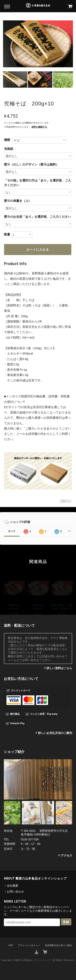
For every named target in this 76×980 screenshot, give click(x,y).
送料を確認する (39, 127)
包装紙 (9, 149)
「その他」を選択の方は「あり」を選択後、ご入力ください (37, 183)
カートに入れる (38, 250)
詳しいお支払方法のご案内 (55, 733)
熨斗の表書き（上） (18, 201)
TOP (11, 945)
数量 (7, 234)
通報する (65, 501)
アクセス (66, 855)
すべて (12, 531)
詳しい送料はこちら (59, 668)
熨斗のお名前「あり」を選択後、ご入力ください (37, 217)
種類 (7, 140)
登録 (66, 922)
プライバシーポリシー (29, 945)
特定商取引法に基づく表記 (58, 945)
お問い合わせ (15, 892)
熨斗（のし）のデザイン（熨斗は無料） (31, 164)
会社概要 (13, 886)
